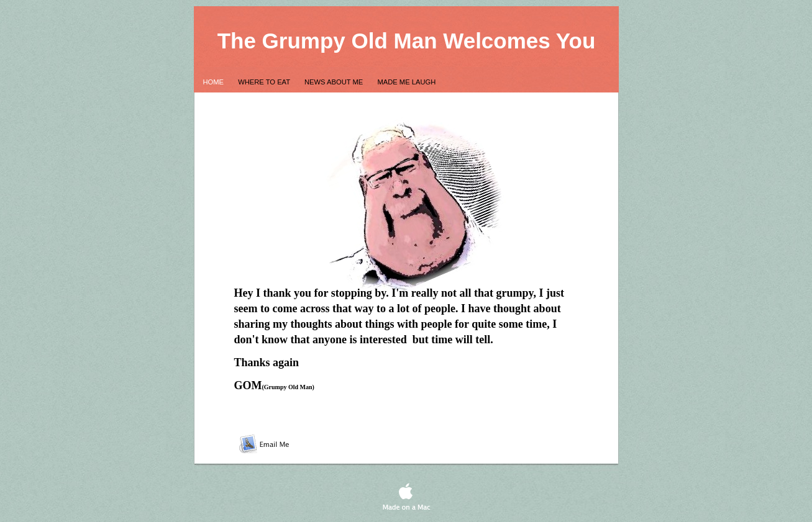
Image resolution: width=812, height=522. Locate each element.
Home (215, 82)
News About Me (335, 82)
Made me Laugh (406, 82)
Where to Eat (265, 82)
